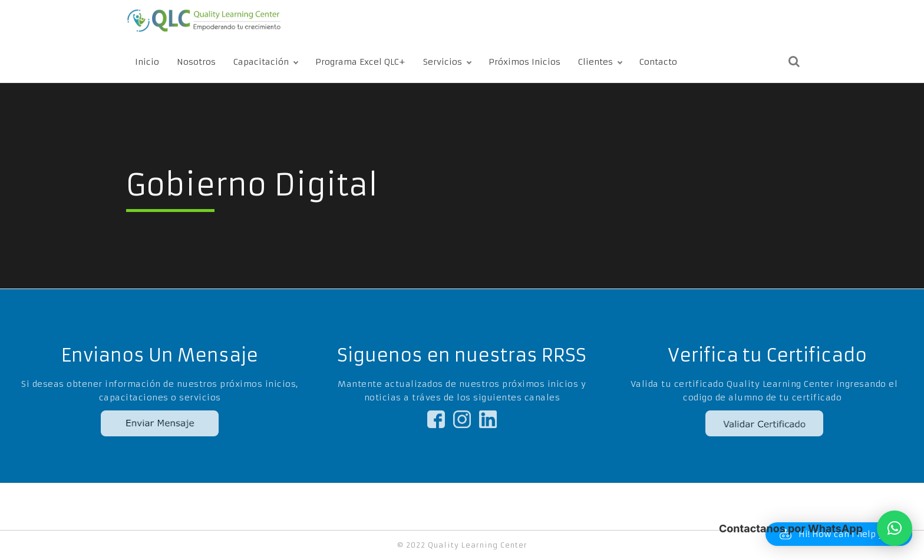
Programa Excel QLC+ (360, 62)
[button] (895, 528)
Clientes (595, 62)
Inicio (147, 62)
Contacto (658, 62)
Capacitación (261, 62)
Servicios (443, 62)
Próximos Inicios (524, 62)
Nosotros (196, 62)
